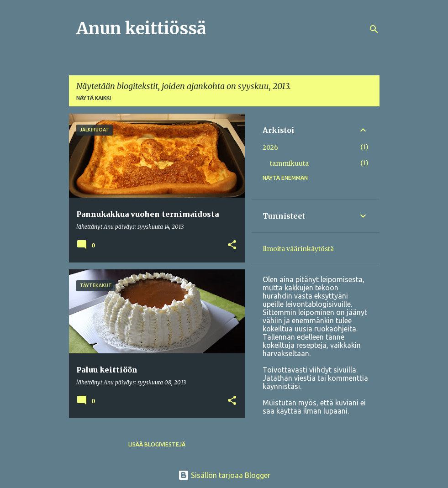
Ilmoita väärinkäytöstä (298, 249)
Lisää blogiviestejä (157, 444)
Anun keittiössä (141, 29)
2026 (270, 147)
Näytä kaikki (94, 98)
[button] (232, 245)
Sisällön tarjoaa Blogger (224, 475)
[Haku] (374, 29)
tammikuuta (289, 163)
